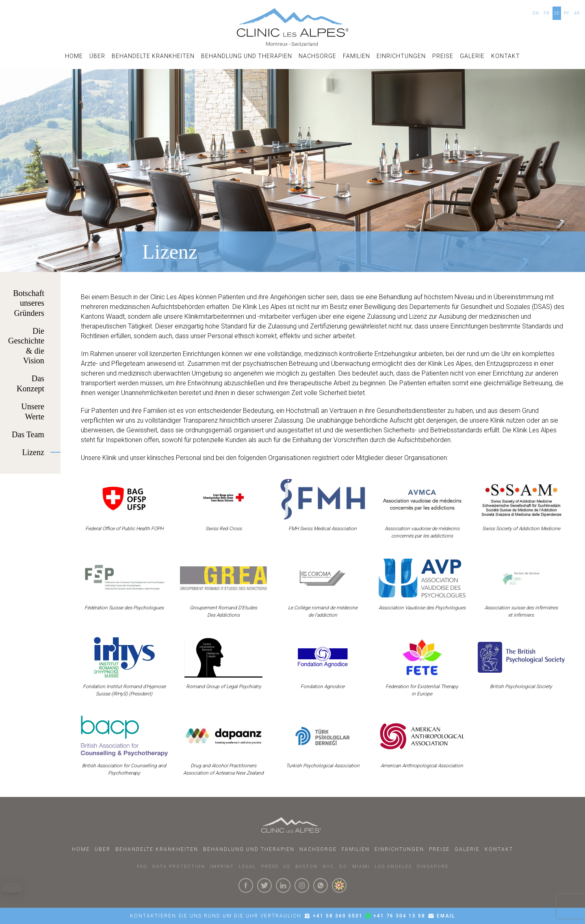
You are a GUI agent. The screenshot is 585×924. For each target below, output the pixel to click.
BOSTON (307, 867)
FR (547, 13)
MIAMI (361, 867)
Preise (443, 56)
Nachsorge (317, 56)
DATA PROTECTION (179, 867)
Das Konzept (30, 383)
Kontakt (506, 56)
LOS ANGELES (393, 867)
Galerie (472, 56)
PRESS (270, 867)
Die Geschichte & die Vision (26, 346)
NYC (328, 867)
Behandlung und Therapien (247, 56)
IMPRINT (222, 867)
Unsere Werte (33, 411)
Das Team (28, 434)
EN (536, 13)
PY (567, 13)
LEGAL (248, 867)
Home (74, 56)
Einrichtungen (401, 56)
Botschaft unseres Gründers (29, 303)
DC (343, 867)
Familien (356, 56)
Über (97, 56)
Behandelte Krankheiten (153, 56)
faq (142, 867)
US (287, 867)
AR (577, 13)
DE (557, 13)
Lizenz (33, 452)
